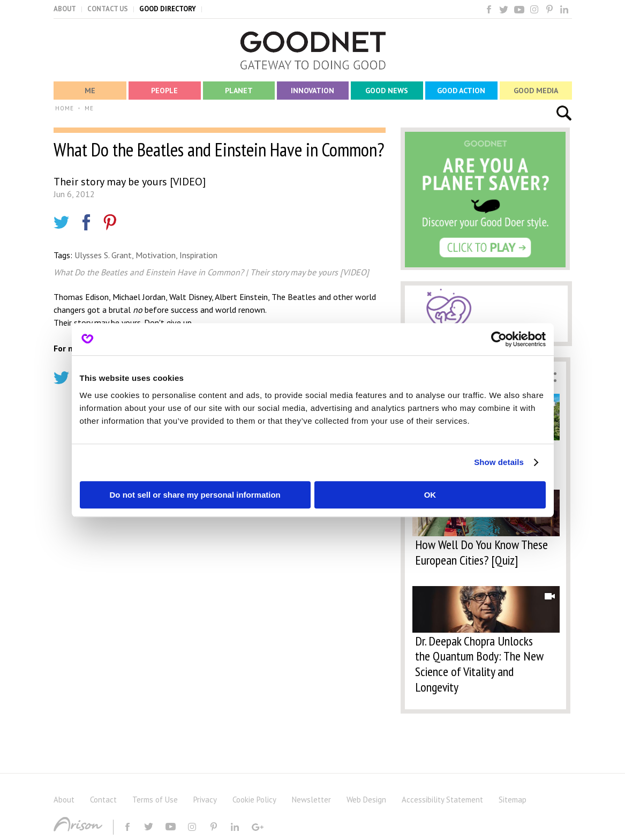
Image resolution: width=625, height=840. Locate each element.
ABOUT (65, 9)
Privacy (205, 800)
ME (89, 108)
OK (430, 495)
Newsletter (311, 800)
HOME (65, 108)
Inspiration (198, 255)
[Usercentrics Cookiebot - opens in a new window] (499, 339)
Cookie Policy (254, 800)
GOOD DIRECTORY (168, 9)
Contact (103, 800)
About (64, 800)
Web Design (366, 800)
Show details (499, 462)
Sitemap (513, 800)
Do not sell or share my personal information (195, 495)
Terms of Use (155, 800)
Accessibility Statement (442, 800)
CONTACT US (108, 9)
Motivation (156, 255)
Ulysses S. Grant (103, 255)
